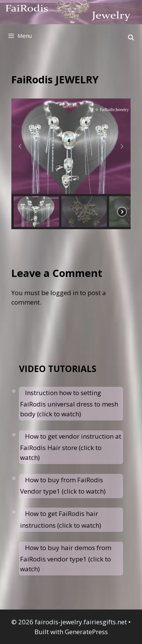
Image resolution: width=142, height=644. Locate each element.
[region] (71, 164)
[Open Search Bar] (131, 38)
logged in (64, 293)
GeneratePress (86, 632)
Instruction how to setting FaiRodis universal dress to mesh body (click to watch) (69, 403)
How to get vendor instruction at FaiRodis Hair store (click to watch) (71, 447)
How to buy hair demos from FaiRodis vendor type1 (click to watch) (66, 558)
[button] (20, 146)
